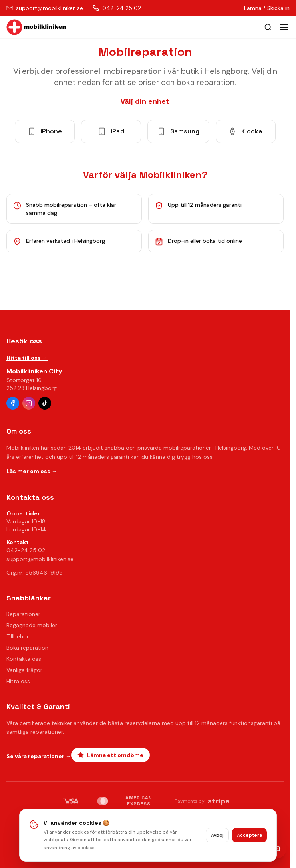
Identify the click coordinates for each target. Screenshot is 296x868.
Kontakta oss (24, 659)
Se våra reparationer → (39, 756)
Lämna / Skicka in (267, 8)
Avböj (217, 835)
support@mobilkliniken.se (40, 559)
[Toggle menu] (284, 27)
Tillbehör (18, 636)
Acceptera (249, 835)
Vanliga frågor (24, 670)
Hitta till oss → (27, 358)
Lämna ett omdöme (110, 755)
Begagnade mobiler (32, 625)
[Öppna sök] (268, 27)
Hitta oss (18, 681)
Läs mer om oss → (32, 471)
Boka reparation (27, 648)
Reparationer (23, 614)
